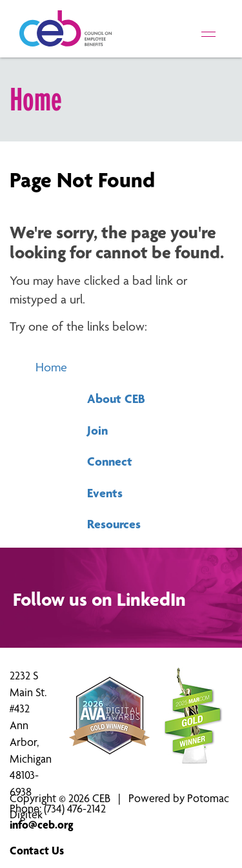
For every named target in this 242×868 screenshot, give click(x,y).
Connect (110, 461)
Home (51, 367)
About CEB (116, 398)
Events (105, 493)
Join (97, 430)
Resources (114, 524)
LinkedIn (151, 599)
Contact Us (37, 850)
